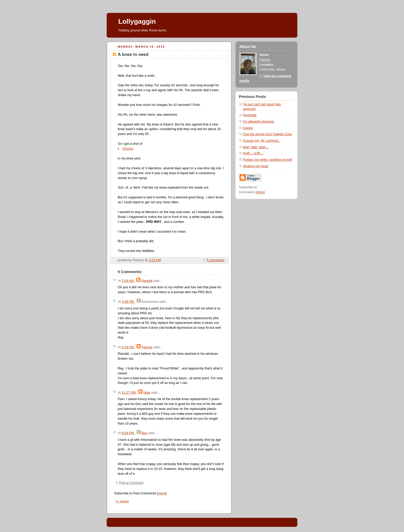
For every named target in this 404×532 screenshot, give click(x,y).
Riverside (250, 115)
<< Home (122, 501)
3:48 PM (128, 302)
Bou (144, 433)
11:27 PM (129, 393)
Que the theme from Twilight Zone (267, 134)
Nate (147, 393)
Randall (147, 281)
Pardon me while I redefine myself (267, 160)
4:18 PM (128, 347)
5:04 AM (128, 281)
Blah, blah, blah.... (256, 147)
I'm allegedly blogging (259, 122)
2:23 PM (155, 260)
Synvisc (128, 149)
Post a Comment (131, 483)
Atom (162, 493)
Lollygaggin (137, 21)
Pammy (147, 347)
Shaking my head (255, 166)
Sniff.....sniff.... (253, 153)
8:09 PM (128, 433)
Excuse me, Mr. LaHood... (262, 141)
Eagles (248, 128)
